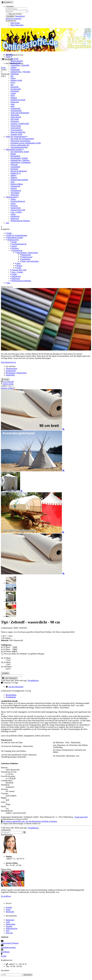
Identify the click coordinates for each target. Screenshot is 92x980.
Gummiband (15, 167)
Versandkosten (33, 680)
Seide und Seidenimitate (20, 113)
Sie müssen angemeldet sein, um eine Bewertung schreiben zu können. (30, 821)
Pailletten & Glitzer (18, 100)
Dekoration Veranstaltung (20, 141)
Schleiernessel (26, 257)
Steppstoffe (15, 115)
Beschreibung (11, 695)
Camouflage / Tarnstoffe (20, 65)
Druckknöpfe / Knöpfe (19, 158)
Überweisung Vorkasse (10, 943)
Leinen (13, 93)
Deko (18, 263)
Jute (12, 85)
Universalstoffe (16, 130)
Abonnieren (28, 975)
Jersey (13, 82)
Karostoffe (15, 87)
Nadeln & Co (16, 173)
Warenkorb (7, 59)
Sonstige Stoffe (16, 134)
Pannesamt (15, 102)
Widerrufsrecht (11, 928)
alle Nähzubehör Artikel (20, 152)
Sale (7, 223)
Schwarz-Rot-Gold (18, 210)
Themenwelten (12, 197)
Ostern (13, 203)
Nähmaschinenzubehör (19, 180)
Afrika (13, 199)
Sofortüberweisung (8, 947)
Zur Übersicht (8, 382)
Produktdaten (11, 697)
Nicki (13, 95)
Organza (14, 98)
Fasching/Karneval (18, 201)
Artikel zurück (8, 384)
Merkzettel (10, 912)
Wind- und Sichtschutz (29, 261)
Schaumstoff (15, 108)
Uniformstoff (16, 128)
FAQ (8, 931)
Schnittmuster (16, 190)
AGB (8, 922)
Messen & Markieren (19, 171)
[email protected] (81, 817)
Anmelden (10, 16)
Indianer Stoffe (16, 80)
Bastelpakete (15, 156)
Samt (13, 104)
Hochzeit (14, 206)
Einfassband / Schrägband (20, 162)
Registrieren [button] (20, 16)
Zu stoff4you (6, 896)
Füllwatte (14, 165)
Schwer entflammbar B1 (20, 145)
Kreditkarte (5, 952)
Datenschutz (10, 924)
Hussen (19, 266)
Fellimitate (15, 74)
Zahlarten (5, 937)
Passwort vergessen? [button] (14, 19)
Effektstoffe (15, 70)
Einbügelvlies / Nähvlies (20, 160)
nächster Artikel (7, 388)
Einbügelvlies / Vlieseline (20, 72)
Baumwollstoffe (17, 61)
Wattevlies (15, 195)
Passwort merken (14, 14)
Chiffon (13, 67)
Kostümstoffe (16, 89)
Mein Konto (15, 23)
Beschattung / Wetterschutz (27, 253)
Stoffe (9, 57)
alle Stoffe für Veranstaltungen (22, 139)
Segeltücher (25, 259)
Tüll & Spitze (16, 126)
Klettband (14, 169)
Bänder (13, 154)
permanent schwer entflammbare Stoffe (26, 143)
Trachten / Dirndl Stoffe (20, 124)
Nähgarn (14, 178)
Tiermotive (15, 121)
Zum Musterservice (8, 362)
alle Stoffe (14, 59)
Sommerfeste (16, 208)
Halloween (15, 219)
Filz (12, 76)
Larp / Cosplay (16, 212)
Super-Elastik (16, 117)
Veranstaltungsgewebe (19, 147)
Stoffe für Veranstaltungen (17, 136)
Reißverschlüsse (17, 184)
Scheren (14, 188)
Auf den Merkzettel (16, 687)
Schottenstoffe (16, 111)
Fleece (13, 78)
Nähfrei (13, 175)
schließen (5, 673)
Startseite (9, 54)
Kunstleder (15, 91)
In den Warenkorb (9, 678)
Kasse (3, 67)
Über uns (9, 933)
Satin (13, 106)
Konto (8, 910)
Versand (9, 926)
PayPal (4, 956)
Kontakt (9, 907)
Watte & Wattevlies (18, 132)
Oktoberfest (15, 216)
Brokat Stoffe (16, 63)
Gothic (13, 214)
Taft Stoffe (15, 119)
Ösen (13, 182)
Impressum (10, 920)
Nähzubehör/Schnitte (15, 149)
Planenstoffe (26, 255)
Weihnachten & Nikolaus (20, 221)
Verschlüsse (15, 193)
